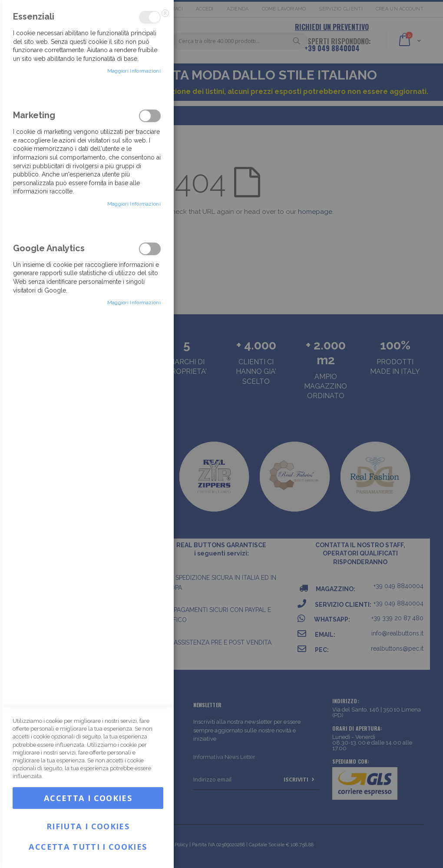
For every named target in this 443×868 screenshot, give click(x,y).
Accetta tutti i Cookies (88, 847)
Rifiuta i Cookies (88, 825)
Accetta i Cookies (88, 798)
